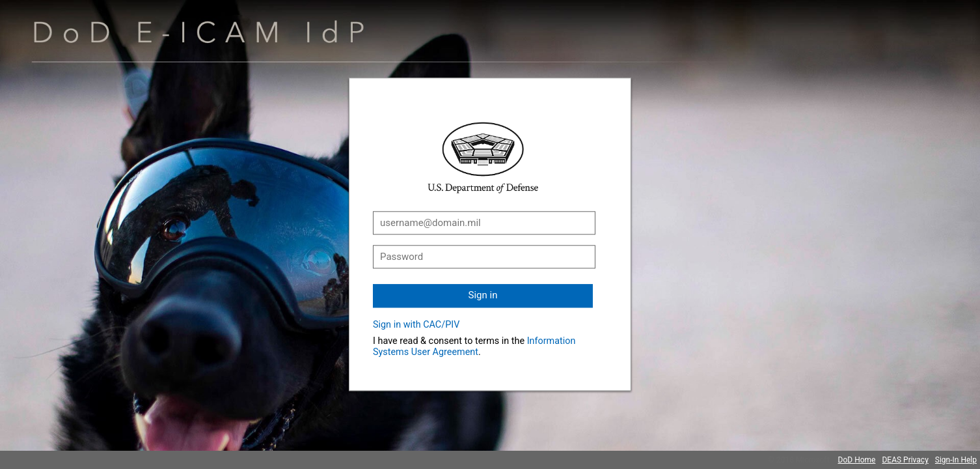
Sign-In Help (956, 460)
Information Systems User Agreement (474, 347)
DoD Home (857, 460)
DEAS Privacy (905, 460)
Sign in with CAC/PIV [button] (416, 325)
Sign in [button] (483, 295)
